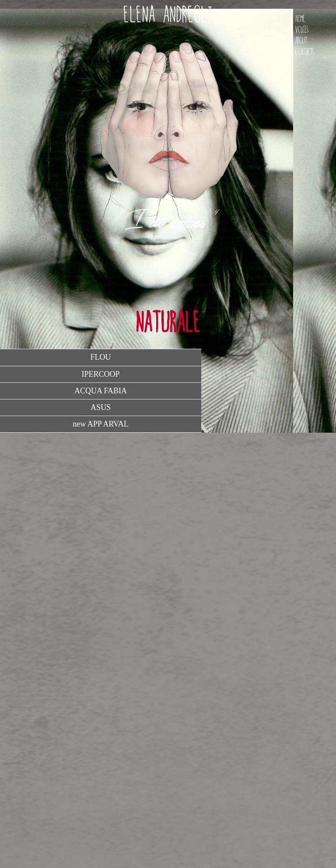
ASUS (101, 407)
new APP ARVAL (101, 424)
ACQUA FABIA (101, 391)
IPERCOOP (100, 374)
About (301, 40)
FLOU (100, 357)
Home (300, 19)
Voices (302, 30)
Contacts (305, 52)
